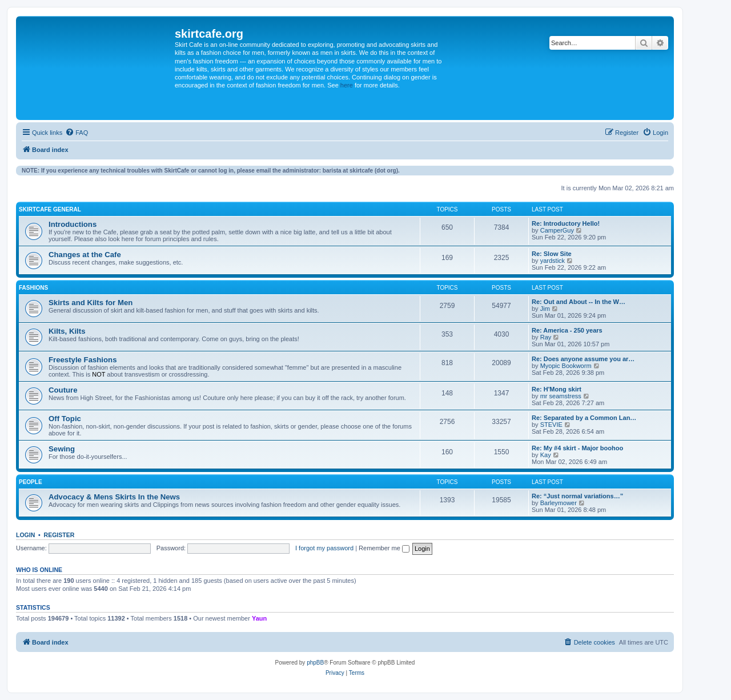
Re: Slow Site (552, 254)
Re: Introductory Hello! (566, 223)
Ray (546, 337)
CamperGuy (557, 230)
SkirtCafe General (50, 209)
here (347, 85)
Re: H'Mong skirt (557, 389)
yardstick (553, 261)
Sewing (62, 449)
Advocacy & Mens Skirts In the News (114, 497)
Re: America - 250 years (567, 330)
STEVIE (551, 425)
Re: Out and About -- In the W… (579, 302)
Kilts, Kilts (67, 331)
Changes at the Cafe (85, 255)
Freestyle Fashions (83, 360)
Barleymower (559, 503)
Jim (545, 309)
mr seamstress (561, 396)
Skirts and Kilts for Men (91, 303)
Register (59, 535)
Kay (546, 455)
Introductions (73, 224)
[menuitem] (77, 133)
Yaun (259, 618)
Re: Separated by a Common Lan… (584, 418)
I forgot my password (324, 548)
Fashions (33, 288)
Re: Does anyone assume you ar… (583, 359)
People (31, 482)
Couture (63, 390)
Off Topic (65, 419)
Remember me (384, 548)
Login (25, 535)
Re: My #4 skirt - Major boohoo (577, 448)
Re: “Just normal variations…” (577, 496)
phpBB (315, 663)
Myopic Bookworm (566, 366)
